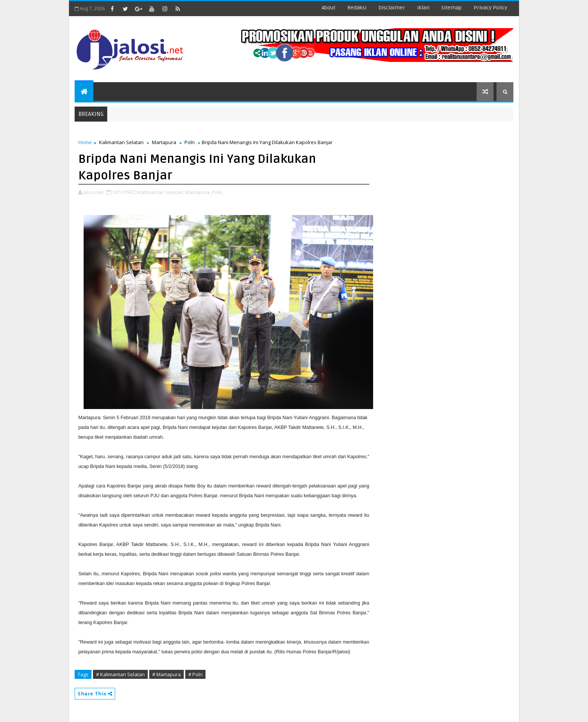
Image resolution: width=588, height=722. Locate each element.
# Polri (195, 674)
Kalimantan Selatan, (161, 192)
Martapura (164, 142)
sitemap (451, 8)
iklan (423, 8)
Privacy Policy (490, 8)
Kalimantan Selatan (121, 142)
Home (85, 142)
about (328, 8)
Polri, (217, 192)
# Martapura (166, 674)
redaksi (357, 8)
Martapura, (198, 192)
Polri (190, 142)
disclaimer (392, 8)
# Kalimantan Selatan (120, 674)
